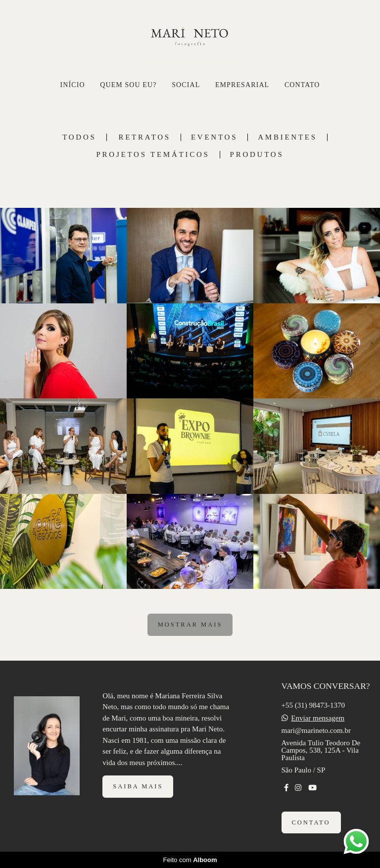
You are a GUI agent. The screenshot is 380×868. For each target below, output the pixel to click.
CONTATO (302, 85)
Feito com (190, 860)
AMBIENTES (287, 137)
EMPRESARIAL (242, 85)
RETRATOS (144, 137)
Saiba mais (138, 786)
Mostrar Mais (190, 625)
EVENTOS (214, 137)
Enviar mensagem (318, 718)
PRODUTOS (257, 155)
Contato (311, 822)
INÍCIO (72, 85)
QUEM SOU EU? (128, 85)
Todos (79, 137)
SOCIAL (186, 85)
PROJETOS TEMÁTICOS (153, 155)
